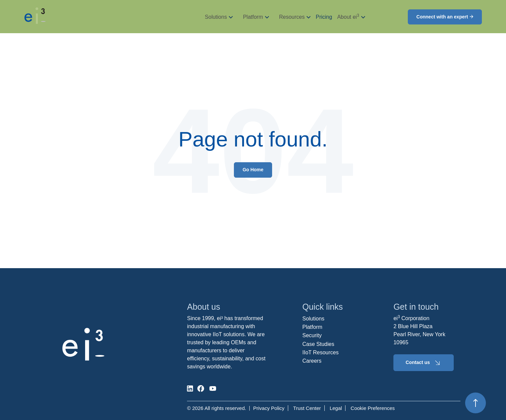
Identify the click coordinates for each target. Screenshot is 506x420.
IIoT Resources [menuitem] (320, 352)
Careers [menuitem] (312, 361)
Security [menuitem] (312, 335)
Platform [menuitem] (312, 327)
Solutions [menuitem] (313, 319)
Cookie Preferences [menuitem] (373, 408)
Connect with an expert (445, 17)
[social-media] (190, 388)
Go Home (253, 170)
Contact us (424, 363)
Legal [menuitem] (336, 408)
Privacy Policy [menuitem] (269, 408)
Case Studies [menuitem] (318, 344)
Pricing (324, 17)
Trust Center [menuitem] (307, 408)
